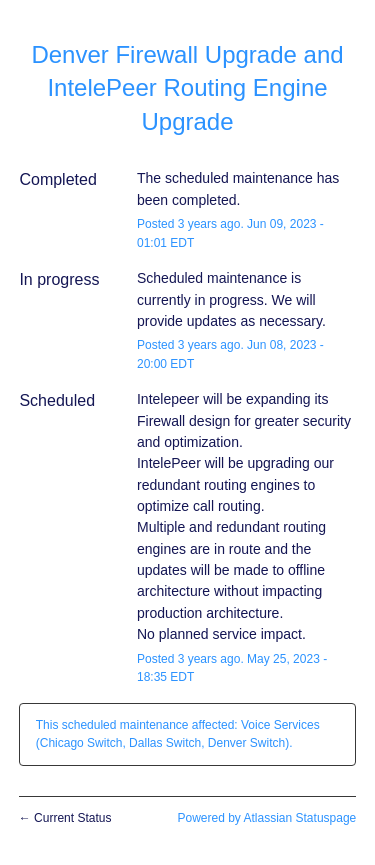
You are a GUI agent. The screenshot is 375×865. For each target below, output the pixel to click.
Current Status (65, 818)
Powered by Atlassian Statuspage (266, 818)
